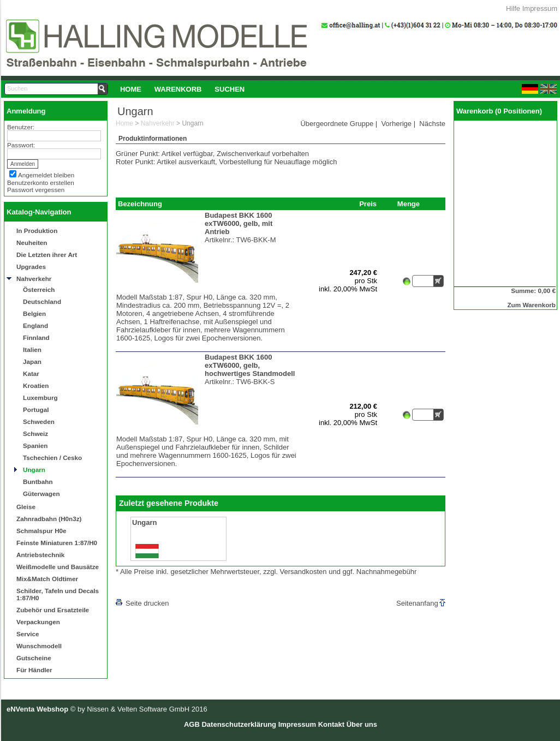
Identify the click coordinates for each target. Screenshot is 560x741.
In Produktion (37, 231)
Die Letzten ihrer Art (47, 255)
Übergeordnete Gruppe (337, 124)
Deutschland (42, 301)
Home (131, 89)
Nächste (432, 124)
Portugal (36, 410)
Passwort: (21, 145)
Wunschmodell (39, 646)
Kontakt (331, 724)
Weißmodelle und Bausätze (58, 567)
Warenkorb (178, 89)
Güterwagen (41, 494)
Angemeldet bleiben (46, 175)
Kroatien (36, 386)
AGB (192, 724)
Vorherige (396, 124)
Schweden (39, 422)
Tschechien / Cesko (52, 458)
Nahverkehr (34, 279)
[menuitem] (131, 89)
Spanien (35, 446)
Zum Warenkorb (531, 305)
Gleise (26, 507)
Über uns (362, 724)
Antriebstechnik (40, 555)
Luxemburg (40, 398)
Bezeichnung (140, 204)
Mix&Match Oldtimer (47, 579)
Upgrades (31, 267)
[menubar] (182, 89)
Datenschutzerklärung (239, 724)
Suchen (230, 89)
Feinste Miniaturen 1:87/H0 (57, 543)
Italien (32, 349)
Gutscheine (34, 658)
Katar (31, 374)
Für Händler (34, 670)
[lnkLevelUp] (138, 588)
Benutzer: (21, 127)
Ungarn (34, 470)
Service (28, 634)
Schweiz (35, 434)
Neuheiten (32, 243)
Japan (32, 361)
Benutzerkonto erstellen (41, 183)
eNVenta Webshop (37, 709)
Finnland (36, 337)
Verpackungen (38, 622)
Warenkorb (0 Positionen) (499, 111)
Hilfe (513, 8)
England (35, 325)
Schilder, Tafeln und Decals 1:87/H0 (58, 594)
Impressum (540, 8)
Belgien (34, 313)
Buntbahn (38, 482)
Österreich (39, 289)
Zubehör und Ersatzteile (53, 610)
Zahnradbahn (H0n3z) (49, 519)
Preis (368, 204)
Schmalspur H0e (41, 531)
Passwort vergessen (36, 190)
